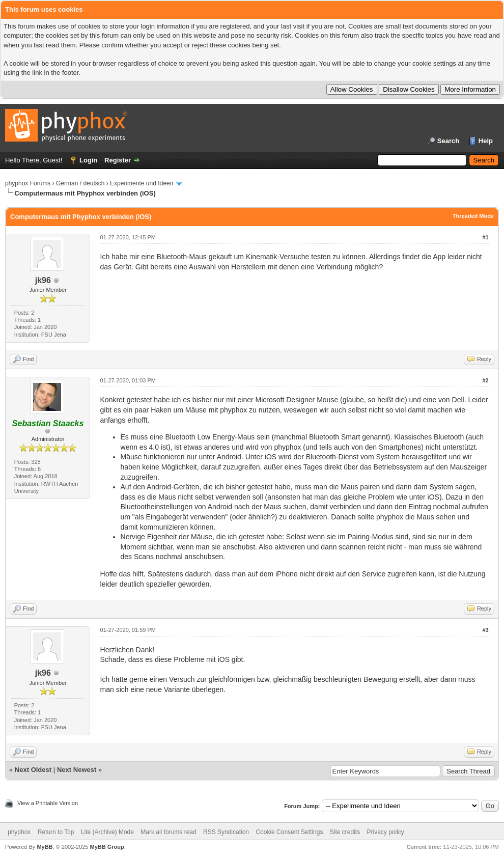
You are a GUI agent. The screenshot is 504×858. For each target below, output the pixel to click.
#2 (485, 380)
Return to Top (56, 832)
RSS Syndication (226, 832)
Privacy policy (386, 832)
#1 (485, 237)
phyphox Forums (28, 183)
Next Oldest (33, 770)
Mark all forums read (168, 832)
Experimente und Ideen (142, 183)
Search (448, 141)
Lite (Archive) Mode (107, 832)
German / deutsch (80, 183)
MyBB (45, 847)
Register (118, 160)
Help (486, 141)
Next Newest (77, 770)
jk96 (43, 280)
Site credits (345, 832)
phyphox (19, 832)
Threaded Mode (473, 216)
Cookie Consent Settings (289, 832)
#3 (485, 630)
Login (88, 160)
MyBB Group (107, 847)
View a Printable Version (48, 803)
